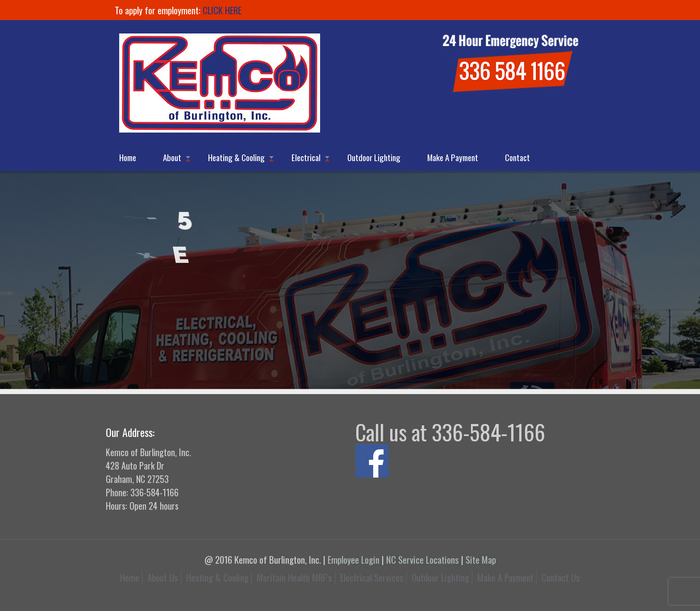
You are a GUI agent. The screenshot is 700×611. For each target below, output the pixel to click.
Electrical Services (372, 577)
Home (130, 577)
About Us (163, 577)
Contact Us (561, 577)
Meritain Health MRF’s (294, 577)
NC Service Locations (423, 559)
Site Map (481, 559)
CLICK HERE (222, 10)
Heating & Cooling (217, 577)
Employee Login (354, 559)
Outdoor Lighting (440, 577)
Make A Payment (505, 577)
